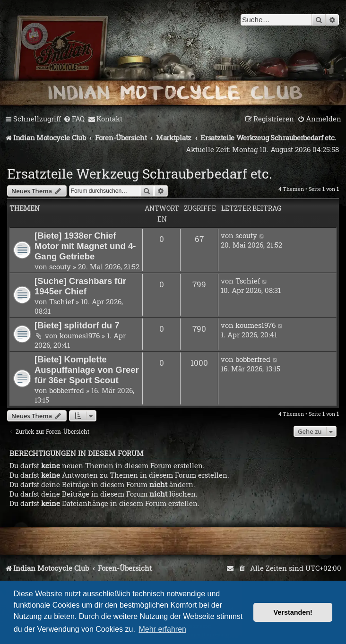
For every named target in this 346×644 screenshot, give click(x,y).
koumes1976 (80, 335)
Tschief (61, 301)
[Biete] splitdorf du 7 (77, 325)
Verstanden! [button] (293, 612)
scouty (60, 266)
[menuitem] (74, 119)
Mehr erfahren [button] (162, 629)
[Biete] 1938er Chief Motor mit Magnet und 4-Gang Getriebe (85, 246)
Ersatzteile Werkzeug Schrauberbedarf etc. (140, 174)
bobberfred (67, 390)
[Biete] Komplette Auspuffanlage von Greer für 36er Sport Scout (87, 370)
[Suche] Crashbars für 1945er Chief (80, 286)
